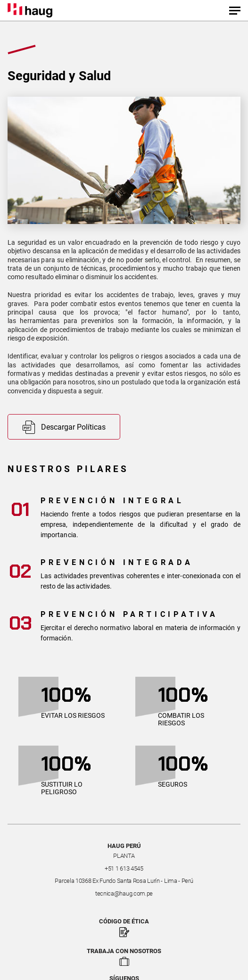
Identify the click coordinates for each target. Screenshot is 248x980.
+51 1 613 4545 (124, 868)
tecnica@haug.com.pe (124, 893)
